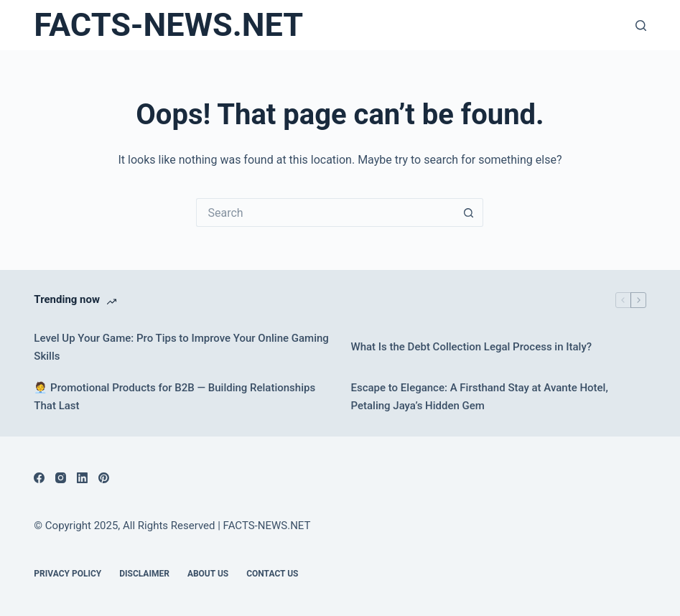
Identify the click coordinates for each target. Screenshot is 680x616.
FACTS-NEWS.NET (168, 25)
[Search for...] (325, 213)
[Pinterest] (104, 478)
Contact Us (272, 574)
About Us (208, 574)
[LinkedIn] (82, 478)
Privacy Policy (67, 574)
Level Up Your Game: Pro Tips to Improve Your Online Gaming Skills (181, 347)
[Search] (641, 25)
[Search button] (469, 213)
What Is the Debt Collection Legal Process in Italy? (471, 347)
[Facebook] (39, 478)
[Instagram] (61, 478)
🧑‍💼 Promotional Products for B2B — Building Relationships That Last (174, 397)
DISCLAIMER (144, 574)
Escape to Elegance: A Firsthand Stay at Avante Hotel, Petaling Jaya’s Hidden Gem (479, 397)
